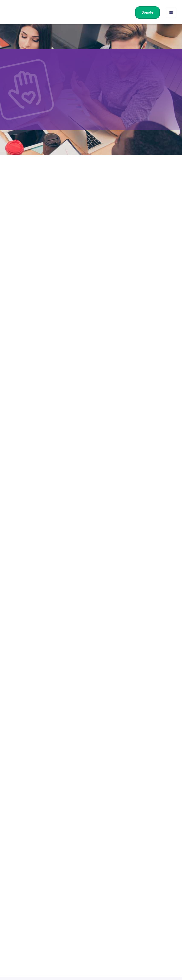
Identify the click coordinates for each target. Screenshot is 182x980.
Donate (147, 12)
